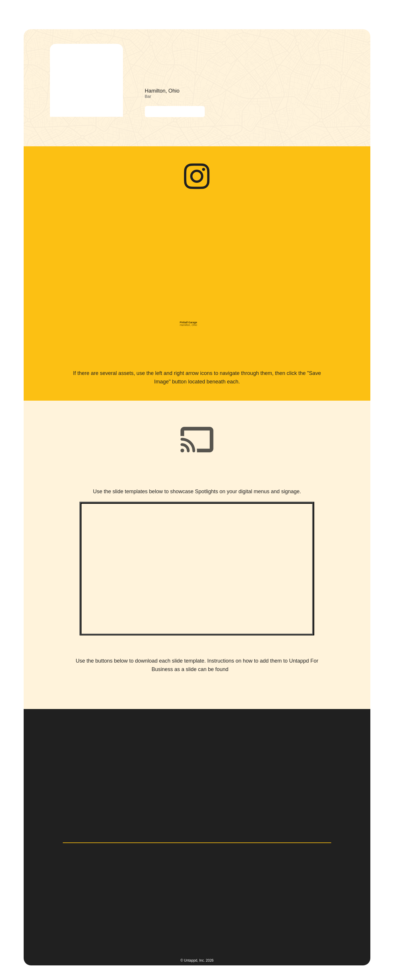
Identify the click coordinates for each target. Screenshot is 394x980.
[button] (206, 13)
